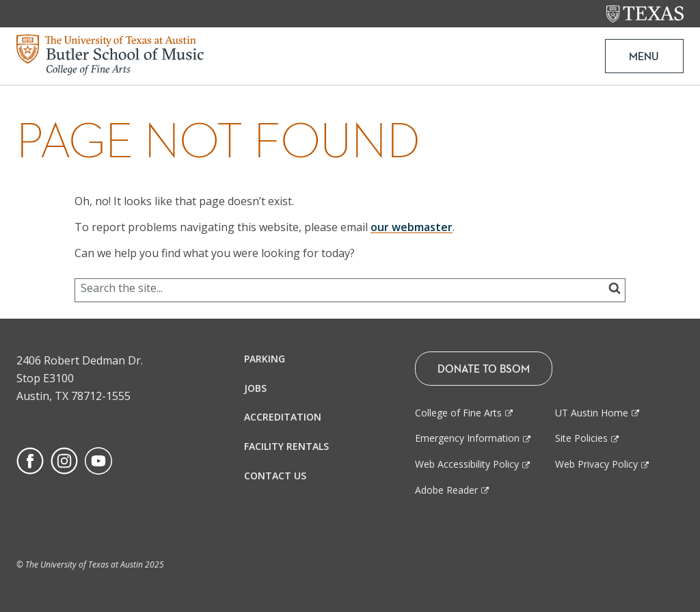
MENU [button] (644, 56)
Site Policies (581, 438)
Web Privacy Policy (596, 464)
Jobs (255, 388)
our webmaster (412, 227)
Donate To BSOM (484, 369)
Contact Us (275, 476)
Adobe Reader (446, 490)
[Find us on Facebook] (30, 460)
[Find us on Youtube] (98, 460)
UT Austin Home (592, 413)
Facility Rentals (286, 446)
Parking (265, 359)
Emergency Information (467, 438)
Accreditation (283, 417)
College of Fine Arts (458, 413)
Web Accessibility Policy (467, 464)
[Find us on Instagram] (64, 460)
